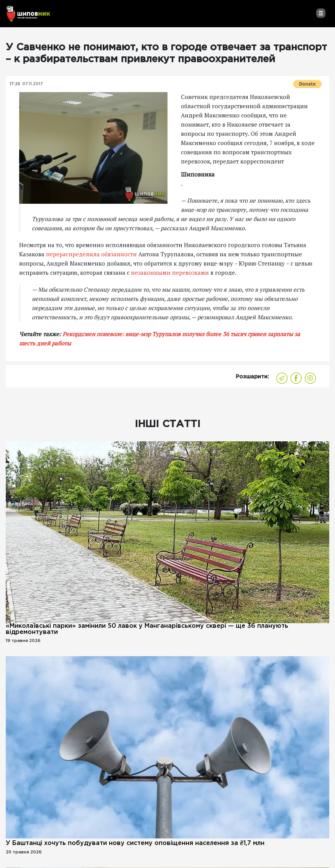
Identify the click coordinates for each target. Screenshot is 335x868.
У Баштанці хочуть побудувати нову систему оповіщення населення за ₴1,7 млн (135, 843)
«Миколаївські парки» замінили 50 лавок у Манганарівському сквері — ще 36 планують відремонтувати (147, 629)
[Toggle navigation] (321, 13)
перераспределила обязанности (91, 254)
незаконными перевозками (170, 272)
